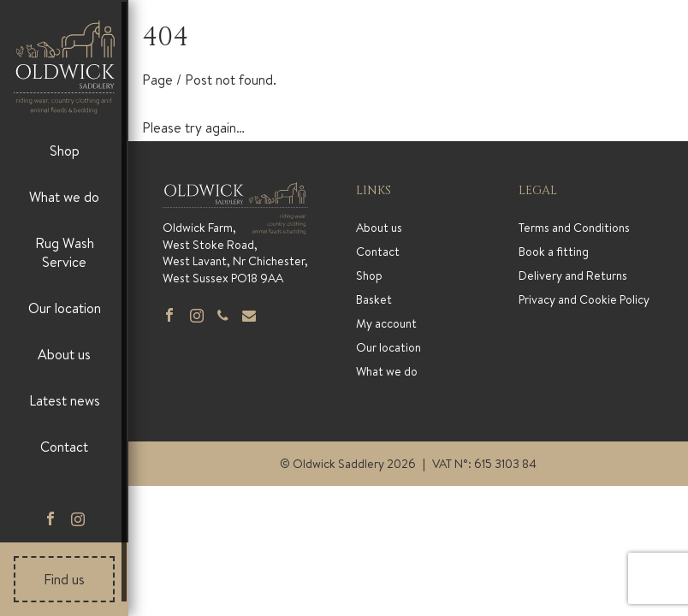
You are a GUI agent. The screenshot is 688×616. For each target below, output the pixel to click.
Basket (374, 299)
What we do (64, 197)
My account (386, 323)
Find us (64, 579)
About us (64, 354)
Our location (65, 308)
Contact (64, 447)
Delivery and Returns (573, 275)
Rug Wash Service (65, 252)
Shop (65, 151)
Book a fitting (554, 252)
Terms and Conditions (574, 228)
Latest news (65, 400)
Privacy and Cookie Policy (584, 299)
